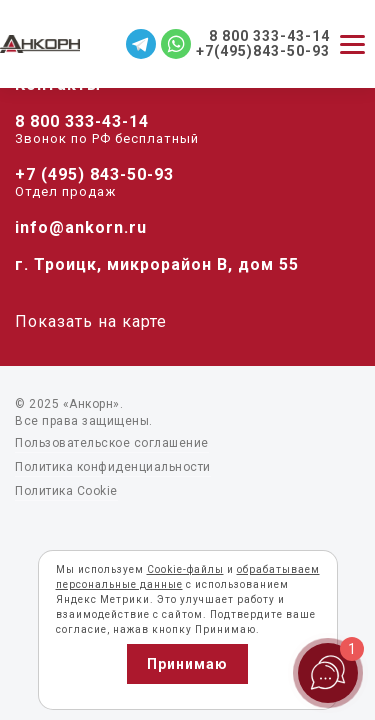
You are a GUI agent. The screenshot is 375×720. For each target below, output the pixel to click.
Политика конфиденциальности (113, 467)
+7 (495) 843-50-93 (94, 174)
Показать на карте (91, 321)
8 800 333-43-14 (82, 121)
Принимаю (187, 664)
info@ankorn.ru (81, 227)
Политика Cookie (66, 491)
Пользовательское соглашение (112, 443)
